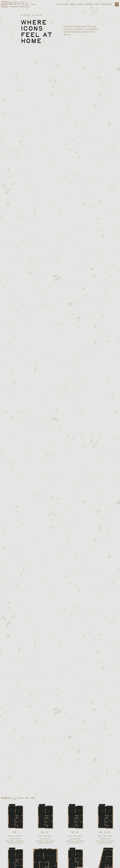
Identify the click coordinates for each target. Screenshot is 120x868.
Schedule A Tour (91, 4)
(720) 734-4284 (62, 4)
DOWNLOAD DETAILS (15, 843)
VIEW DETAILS (20, 841)
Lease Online (106, 4)
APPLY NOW (10, 841)
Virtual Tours (76, 4)
